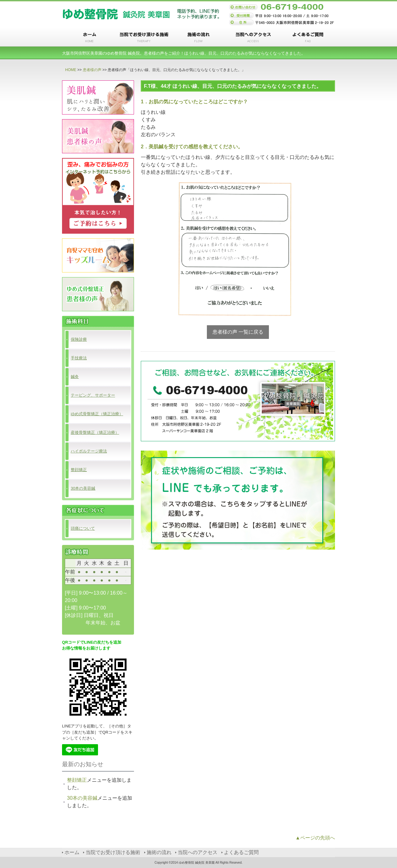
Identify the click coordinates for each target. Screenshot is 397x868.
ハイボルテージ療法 (89, 451)
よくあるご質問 (308, 38)
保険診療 (79, 339)
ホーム (89, 38)
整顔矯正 (79, 470)
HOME (71, 70)
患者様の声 (92, 70)
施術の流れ (198, 38)
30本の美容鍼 (83, 488)
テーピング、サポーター (93, 395)
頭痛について (83, 528)
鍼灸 (75, 377)
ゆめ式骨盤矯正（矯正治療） (97, 414)
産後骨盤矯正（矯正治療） (95, 432)
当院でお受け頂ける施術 (144, 38)
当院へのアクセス (253, 38)
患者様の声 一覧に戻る (238, 332)
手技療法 (79, 358)
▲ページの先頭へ (315, 838)
